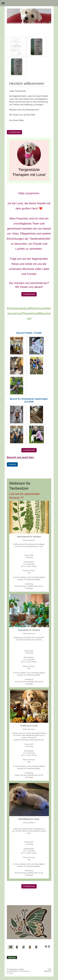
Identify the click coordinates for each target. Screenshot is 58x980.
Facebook (12, 464)
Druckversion (12, 969)
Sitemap (21, 969)
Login (49, 969)
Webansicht (47, 971)
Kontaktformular (15, 132)
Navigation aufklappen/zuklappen (29, 3)
